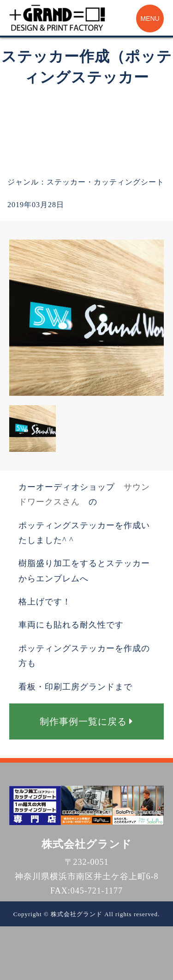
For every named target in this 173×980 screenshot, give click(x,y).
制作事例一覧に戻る (86, 721)
